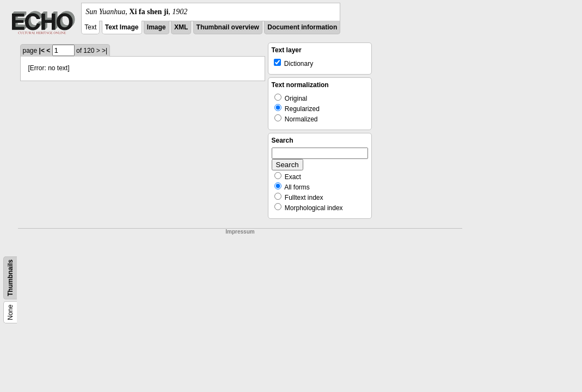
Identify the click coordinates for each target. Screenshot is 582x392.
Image (157, 27)
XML (181, 27)
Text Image (122, 27)
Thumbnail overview (228, 27)
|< (42, 51)
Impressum (240, 232)
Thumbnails (10, 278)
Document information (302, 27)
